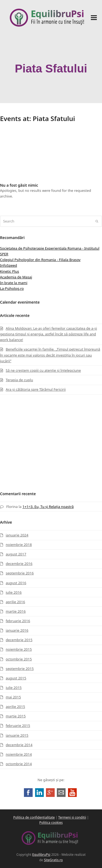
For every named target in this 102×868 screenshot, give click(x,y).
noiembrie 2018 (19, 545)
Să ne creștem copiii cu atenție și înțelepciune (43, 370)
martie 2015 (16, 716)
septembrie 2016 (20, 573)
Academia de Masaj (16, 277)
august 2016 (16, 583)
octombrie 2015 (19, 659)
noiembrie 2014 (19, 754)
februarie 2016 (18, 621)
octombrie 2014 (19, 764)
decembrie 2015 (19, 640)
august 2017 (16, 554)
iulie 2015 (14, 688)
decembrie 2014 (19, 745)
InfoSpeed (9, 265)
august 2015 (16, 678)
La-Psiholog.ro (12, 288)
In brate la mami (14, 283)
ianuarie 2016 (17, 630)
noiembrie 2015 (19, 649)
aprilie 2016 (15, 602)
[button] (94, 18)
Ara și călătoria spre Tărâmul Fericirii (36, 389)
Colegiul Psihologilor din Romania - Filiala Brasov (40, 260)
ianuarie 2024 (17, 535)
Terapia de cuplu (19, 380)
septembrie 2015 (20, 669)
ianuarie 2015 (17, 735)
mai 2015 (13, 697)
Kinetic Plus (10, 271)
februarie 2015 (18, 726)
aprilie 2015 (15, 707)
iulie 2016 (14, 592)
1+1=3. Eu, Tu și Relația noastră (48, 507)
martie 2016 (16, 611)
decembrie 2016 (19, 564)
